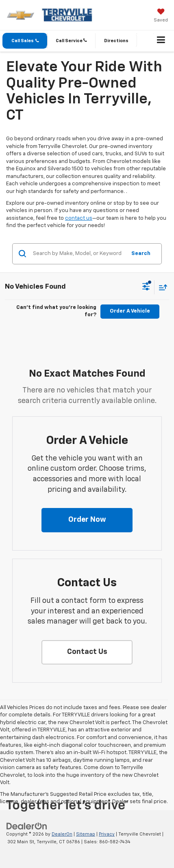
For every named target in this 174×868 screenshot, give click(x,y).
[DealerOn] (27, 826)
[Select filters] (146, 287)
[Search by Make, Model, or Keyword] (78, 254)
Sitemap (86, 834)
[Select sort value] (161, 287)
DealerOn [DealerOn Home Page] (62, 834)
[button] (25, 41)
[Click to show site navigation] (161, 41)
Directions (116, 41)
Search (141, 254)
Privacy (107, 834)
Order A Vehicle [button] (130, 311)
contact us (79, 218)
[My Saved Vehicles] (161, 16)
